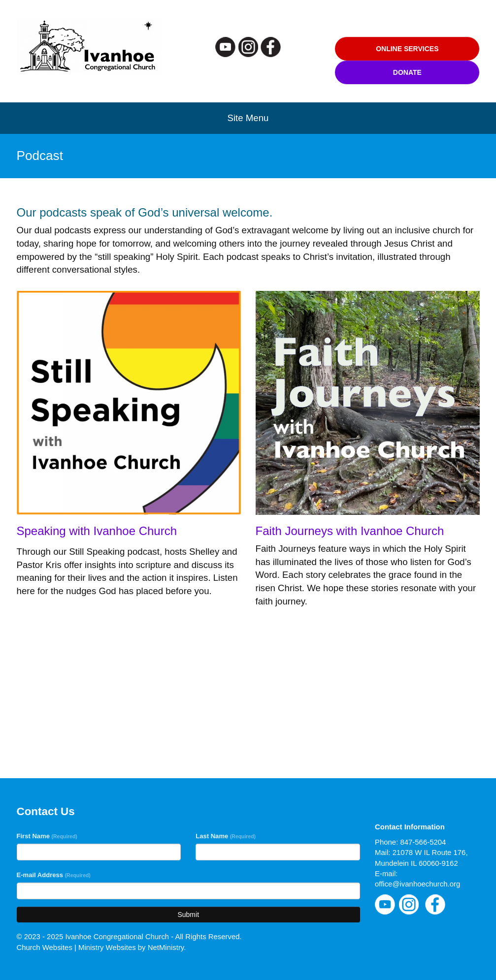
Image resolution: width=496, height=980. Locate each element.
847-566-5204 (423, 842)
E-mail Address (54, 875)
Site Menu (248, 118)
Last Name (226, 836)
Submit (188, 915)
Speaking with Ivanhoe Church (97, 531)
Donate (407, 72)
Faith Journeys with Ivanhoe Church (350, 531)
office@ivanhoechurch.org (417, 884)
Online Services (407, 49)
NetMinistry (166, 947)
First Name (47, 836)
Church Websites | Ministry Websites (77, 947)
